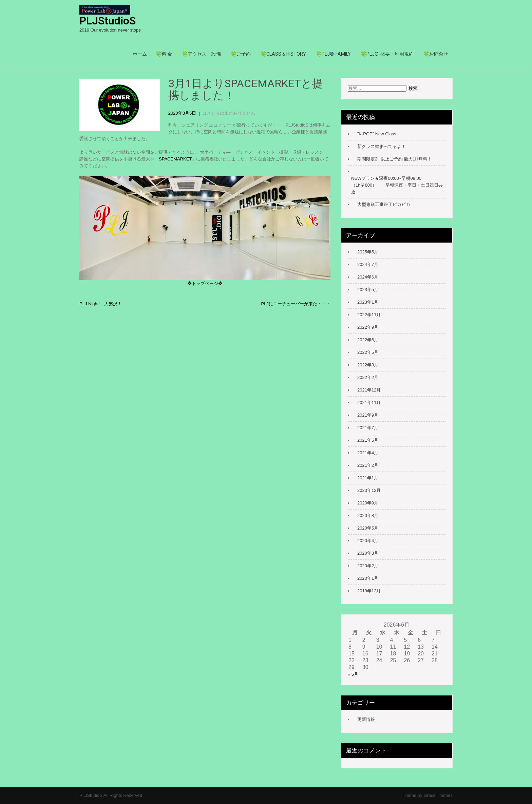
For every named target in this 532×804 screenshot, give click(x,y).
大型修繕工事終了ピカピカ (384, 204)
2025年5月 (368, 252)
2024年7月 (368, 264)
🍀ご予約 (241, 54)
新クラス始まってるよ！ (382, 146)
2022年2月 (368, 377)
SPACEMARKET (175, 159)
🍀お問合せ (436, 54)
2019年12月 (369, 591)
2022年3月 (368, 365)
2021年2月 (368, 465)
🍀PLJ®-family (333, 54)
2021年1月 (368, 478)
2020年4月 (368, 541)
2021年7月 (368, 428)
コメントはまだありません (229, 113)
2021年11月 (369, 403)
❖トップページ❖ (205, 283)
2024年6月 (368, 277)
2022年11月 (369, 315)
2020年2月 (368, 566)
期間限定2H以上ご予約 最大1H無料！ (394, 159)
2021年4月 (368, 453)
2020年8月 (368, 515)
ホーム (140, 54)
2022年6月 (368, 340)
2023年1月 (368, 302)
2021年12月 (369, 390)
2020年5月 (368, 528)
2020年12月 (369, 490)
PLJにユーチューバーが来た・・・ (296, 304)
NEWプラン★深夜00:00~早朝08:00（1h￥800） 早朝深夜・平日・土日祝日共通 (397, 185)
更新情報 (366, 719)
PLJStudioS (108, 21)
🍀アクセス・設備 (201, 54)
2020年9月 (368, 503)
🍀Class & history (283, 54)
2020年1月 (368, 578)
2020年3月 (368, 553)
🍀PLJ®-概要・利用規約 (387, 54)
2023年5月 (368, 290)
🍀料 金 (164, 54)
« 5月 (353, 674)
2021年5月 (368, 440)
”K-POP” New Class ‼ (378, 134)
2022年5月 (368, 352)
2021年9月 (368, 415)
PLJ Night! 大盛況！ (101, 304)
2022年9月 (368, 327)
